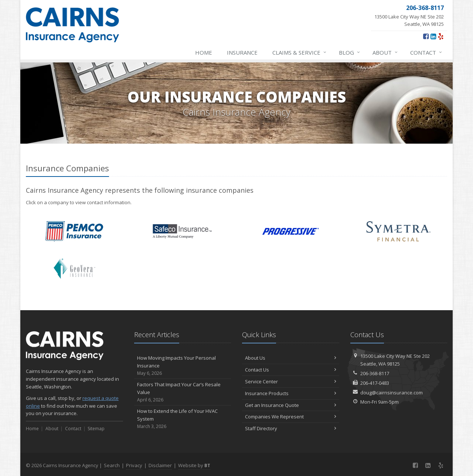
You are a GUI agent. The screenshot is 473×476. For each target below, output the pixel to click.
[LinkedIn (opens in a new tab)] (433, 36)
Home (204, 52)
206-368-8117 (375, 373)
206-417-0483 (375, 383)
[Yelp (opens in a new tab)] (441, 36)
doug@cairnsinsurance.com (392, 393)
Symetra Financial (399, 231)
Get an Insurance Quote (291, 405)
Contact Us (291, 370)
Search (112, 465)
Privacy (134, 465)
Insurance (242, 52)
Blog (350, 52)
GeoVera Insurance (74, 269)
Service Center (291, 381)
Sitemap (96, 429)
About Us (291, 358)
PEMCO (74, 231)
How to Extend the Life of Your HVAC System (183, 419)
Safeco (182, 231)
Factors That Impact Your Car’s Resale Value (183, 392)
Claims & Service (300, 52)
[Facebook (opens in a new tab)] (426, 36)
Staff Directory (291, 428)
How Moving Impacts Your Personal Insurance (183, 366)
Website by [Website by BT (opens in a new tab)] (194, 465)
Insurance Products (291, 393)
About (385, 52)
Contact (426, 52)
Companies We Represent (291, 417)
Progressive (291, 231)
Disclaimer (160, 465)
